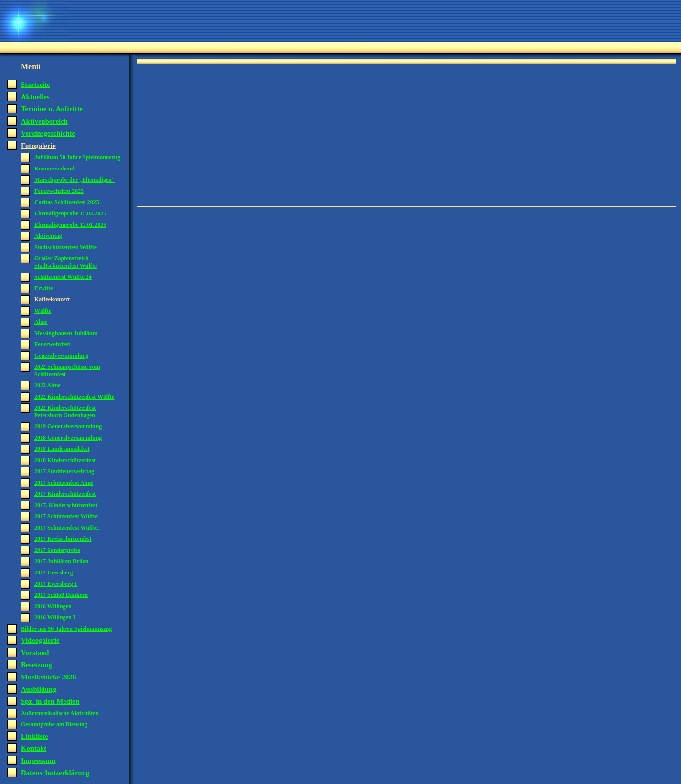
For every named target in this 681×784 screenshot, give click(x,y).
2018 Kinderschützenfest (65, 460)
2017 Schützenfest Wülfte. (67, 528)
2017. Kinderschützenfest (66, 505)
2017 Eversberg (54, 572)
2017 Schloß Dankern (61, 595)
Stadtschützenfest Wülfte (65, 247)
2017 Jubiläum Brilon (61, 561)
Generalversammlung (61, 356)
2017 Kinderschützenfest (65, 494)
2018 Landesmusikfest (62, 449)
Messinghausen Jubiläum (66, 333)
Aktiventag (48, 236)
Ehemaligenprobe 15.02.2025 (70, 213)
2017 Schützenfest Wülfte (66, 516)
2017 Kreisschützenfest (63, 539)
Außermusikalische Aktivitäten (60, 713)
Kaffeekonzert (52, 299)
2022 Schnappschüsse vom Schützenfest (67, 371)
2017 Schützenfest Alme (64, 483)
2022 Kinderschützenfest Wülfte (74, 397)
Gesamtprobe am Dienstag (54, 724)
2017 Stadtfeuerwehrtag (64, 471)
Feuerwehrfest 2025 (59, 191)
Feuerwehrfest (52, 344)
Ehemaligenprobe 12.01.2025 (70, 225)
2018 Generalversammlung (68, 438)
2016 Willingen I (55, 617)
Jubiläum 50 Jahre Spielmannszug (77, 157)
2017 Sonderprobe (57, 550)
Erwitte (44, 288)
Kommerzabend (54, 169)
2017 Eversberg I (55, 584)
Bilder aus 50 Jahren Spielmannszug (66, 629)
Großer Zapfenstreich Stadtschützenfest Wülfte (65, 262)
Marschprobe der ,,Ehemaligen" (75, 180)
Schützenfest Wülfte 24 (63, 277)
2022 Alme (47, 385)
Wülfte (43, 311)
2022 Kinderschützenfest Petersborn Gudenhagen (65, 412)
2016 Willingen (53, 606)
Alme (41, 322)
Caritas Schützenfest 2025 (67, 202)
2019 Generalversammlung (68, 426)
